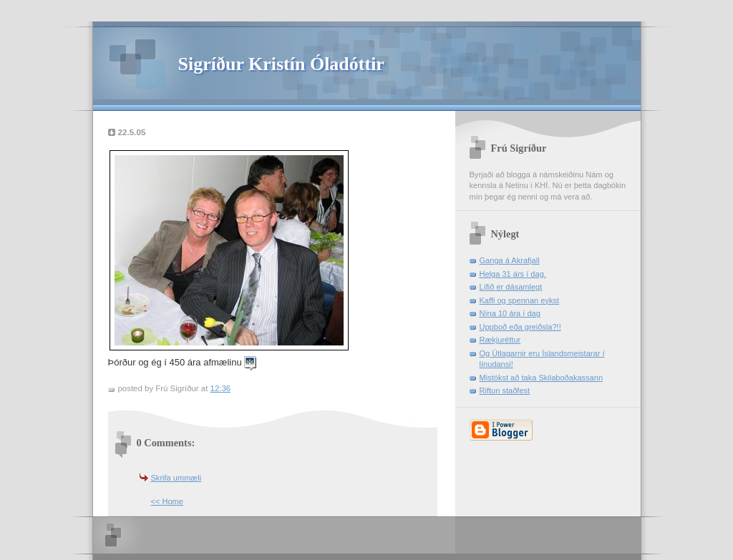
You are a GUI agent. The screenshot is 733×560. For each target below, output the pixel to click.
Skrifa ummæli (176, 478)
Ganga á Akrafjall (510, 260)
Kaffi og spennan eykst (520, 300)
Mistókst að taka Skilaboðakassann (542, 378)
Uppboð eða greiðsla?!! (520, 327)
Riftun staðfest (505, 390)
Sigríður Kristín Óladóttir (281, 64)
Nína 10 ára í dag (510, 313)
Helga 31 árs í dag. (513, 274)
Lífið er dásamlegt (511, 287)
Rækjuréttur (500, 340)
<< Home (167, 501)
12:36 (221, 388)
